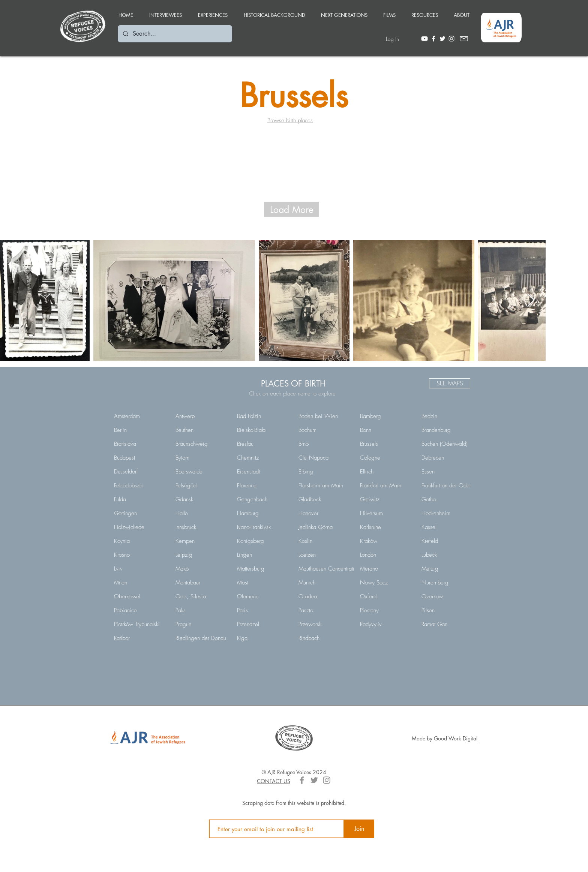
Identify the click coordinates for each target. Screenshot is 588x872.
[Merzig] (447, 569)
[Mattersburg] (262, 569)
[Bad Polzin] (262, 416)
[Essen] (447, 472)
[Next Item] (531, 300)
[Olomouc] (262, 596)
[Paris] (262, 610)
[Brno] (324, 444)
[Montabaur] (201, 583)
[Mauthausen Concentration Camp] (337, 569)
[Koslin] (324, 541)
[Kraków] (385, 541)
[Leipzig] (201, 555)
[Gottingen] (139, 513)
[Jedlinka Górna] (324, 527)
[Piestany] (385, 610)
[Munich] (324, 583)
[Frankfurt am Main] (385, 485)
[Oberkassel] (139, 596)
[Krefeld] (447, 541)
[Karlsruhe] (385, 527)
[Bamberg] (385, 416)
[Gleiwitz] (385, 499)
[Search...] (175, 34)
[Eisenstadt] (262, 472)
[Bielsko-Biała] (262, 430)
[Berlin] (139, 430)
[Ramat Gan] (447, 624)
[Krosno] (139, 555)
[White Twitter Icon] (442, 39)
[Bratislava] (139, 444)
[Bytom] (201, 458)
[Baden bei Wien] (324, 416)
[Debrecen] (447, 458)
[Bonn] (385, 430)
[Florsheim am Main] (324, 485)
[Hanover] (324, 513)
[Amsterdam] (139, 416)
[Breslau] (262, 444)
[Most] (262, 583)
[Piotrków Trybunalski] (139, 624)
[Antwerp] (201, 416)
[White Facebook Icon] (433, 39)
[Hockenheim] (447, 513)
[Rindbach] (324, 638)
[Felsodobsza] (139, 485)
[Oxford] (385, 596)
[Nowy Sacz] (385, 583)
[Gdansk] (201, 499)
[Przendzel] (262, 624)
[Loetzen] (324, 555)
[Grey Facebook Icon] (302, 780)
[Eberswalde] (201, 472)
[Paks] (201, 610)
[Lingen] (262, 555)
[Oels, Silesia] (201, 596)
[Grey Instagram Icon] (327, 780)
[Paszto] (324, 610)
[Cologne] (385, 458)
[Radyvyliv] (385, 624)
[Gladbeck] (324, 499)
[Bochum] (324, 430)
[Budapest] (139, 458)
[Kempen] (201, 541)
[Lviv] (139, 569)
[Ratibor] (139, 638)
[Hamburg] (262, 513)
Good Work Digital (456, 738)
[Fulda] (139, 499)
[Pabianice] (139, 610)
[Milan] (139, 583)
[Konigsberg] (262, 541)
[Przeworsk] (324, 624)
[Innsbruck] (201, 527)
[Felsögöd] (201, 485)
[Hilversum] (385, 513)
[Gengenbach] (262, 499)
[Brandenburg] (447, 430)
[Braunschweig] (201, 444)
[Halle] (201, 513)
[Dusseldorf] (139, 472)
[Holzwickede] (139, 527)
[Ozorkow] (447, 596)
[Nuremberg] (447, 583)
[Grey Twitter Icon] (314, 780)
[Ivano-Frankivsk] (262, 527)
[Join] (359, 829)
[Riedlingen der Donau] (201, 638)
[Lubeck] (447, 555)
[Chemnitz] (262, 458)
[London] (385, 555)
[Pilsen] (447, 610)
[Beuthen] (201, 430)
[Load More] (292, 210)
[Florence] (262, 485)
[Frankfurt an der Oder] (447, 485)
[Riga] (262, 638)
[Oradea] (324, 596)
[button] (213, 12)
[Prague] (201, 624)
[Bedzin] (447, 416)
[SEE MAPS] (450, 383)
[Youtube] (424, 39)
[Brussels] (385, 444)
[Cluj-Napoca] (324, 458)
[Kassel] (447, 527)
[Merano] (385, 569)
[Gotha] (447, 499)
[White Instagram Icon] (451, 39)
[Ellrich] (385, 472)
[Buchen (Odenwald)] (447, 444)
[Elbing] (324, 472)
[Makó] (201, 569)
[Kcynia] (139, 541)
